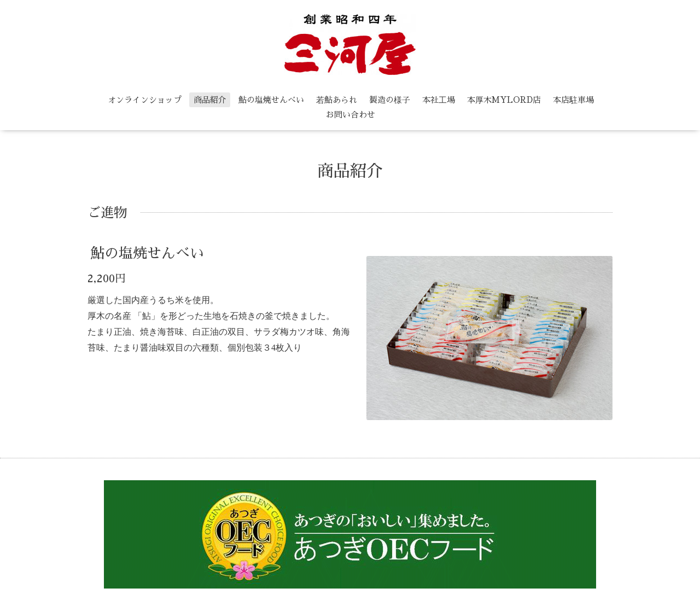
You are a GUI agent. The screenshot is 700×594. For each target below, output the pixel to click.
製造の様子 (390, 100)
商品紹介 (210, 100)
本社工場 (439, 100)
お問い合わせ (351, 115)
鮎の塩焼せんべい (271, 100)
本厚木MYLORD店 (504, 100)
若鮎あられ (337, 100)
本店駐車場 (573, 100)
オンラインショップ (145, 100)
